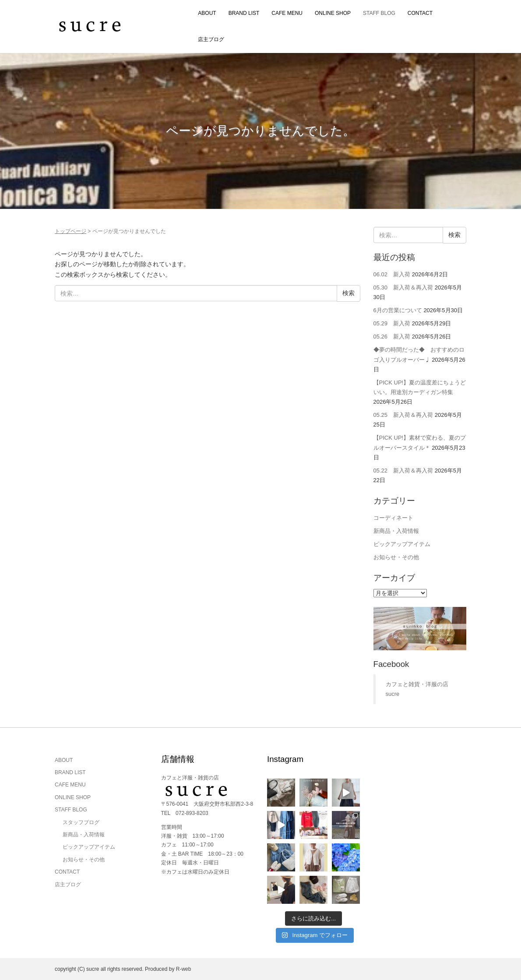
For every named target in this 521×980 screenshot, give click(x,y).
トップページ (70, 231)
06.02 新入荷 (392, 274)
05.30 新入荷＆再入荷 (403, 287)
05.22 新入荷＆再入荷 (403, 471)
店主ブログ (211, 39)
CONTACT (420, 13)
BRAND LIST (244, 13)
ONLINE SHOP (333, 13)
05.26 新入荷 (392, 337)
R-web (184, 969)
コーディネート (393, 518)
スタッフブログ (81, 822)
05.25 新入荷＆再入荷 (403, 415)
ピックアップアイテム (402, 544)
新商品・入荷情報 (396, 531)
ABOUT (207, 13)
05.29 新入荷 (392, 323)
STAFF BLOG (379, 13)
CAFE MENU (287, 13)
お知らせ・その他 (396, 557)
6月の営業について (398, 310)
